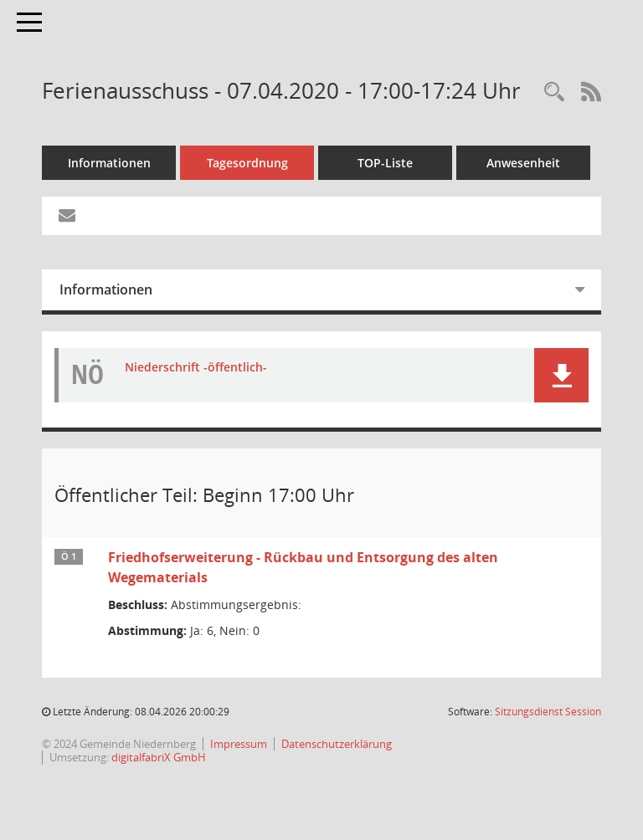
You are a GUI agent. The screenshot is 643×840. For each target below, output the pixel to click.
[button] (561, 375)
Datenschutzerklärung (337, 744)
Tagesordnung (247, 163)
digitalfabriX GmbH (159, 757)
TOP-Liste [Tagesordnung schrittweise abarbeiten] (385, 163)
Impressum (239, 744)
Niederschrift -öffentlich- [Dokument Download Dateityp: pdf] (196, 368)
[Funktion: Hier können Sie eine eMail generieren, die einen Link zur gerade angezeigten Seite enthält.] (67, 216)
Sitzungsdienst (548, 712)
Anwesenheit (523, 163)
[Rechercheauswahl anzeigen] (554, 92)
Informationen (109, 163)
